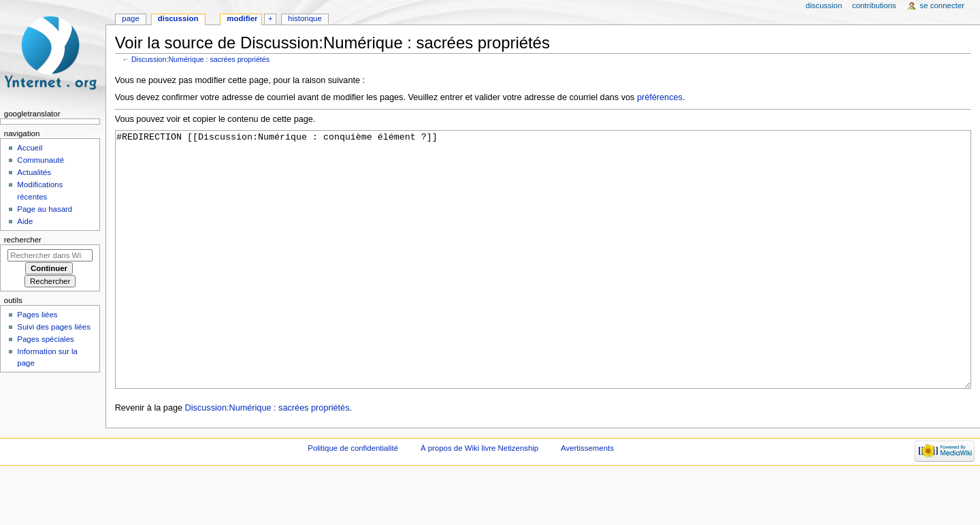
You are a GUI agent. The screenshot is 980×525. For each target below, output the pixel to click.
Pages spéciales (45, 339)
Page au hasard (45, 209)
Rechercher (23, 240)
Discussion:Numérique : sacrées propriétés (200, 59)
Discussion (178, 18)
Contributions (874, 5)
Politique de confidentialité (353, 499)
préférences (660, 97)
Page (130, 18)
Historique (305, 18)
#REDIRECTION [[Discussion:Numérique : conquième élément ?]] (543, 285)
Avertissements (587, 499)
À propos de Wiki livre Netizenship (479, 499)
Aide (25, 221)
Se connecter (943, 5)
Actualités (34, 172)
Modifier (242, 18)
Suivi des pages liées (54, 327)
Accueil (30, 148)
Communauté (40, 160)
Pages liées (37, 315)
